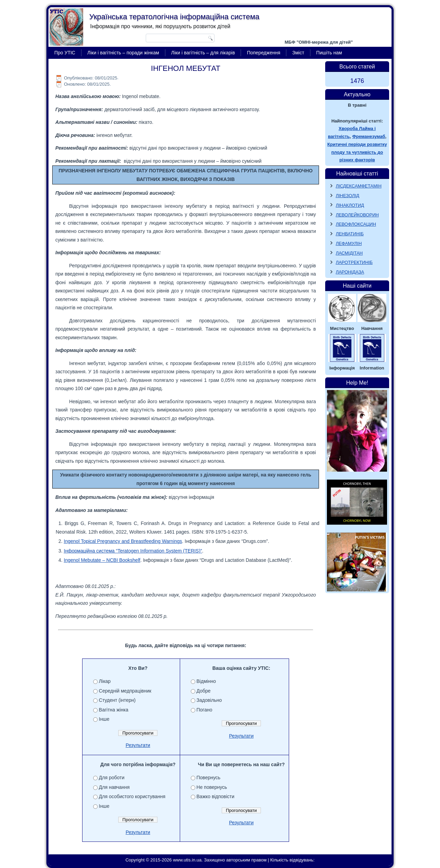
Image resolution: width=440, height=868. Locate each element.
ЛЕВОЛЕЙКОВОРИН (357, 215)
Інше (104, 719)
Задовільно (209, 700)
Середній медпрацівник (125, 691)
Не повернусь (212, 787)
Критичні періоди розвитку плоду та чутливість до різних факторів (357, 152)
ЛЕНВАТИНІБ (350, 234)
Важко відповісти (216, 796)
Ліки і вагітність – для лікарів (203, 53)
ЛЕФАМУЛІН (349, 243)
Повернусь (209, 778)
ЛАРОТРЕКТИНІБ (354, 262)
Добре (204, 691)
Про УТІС (65, 53)
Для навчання (114, 787)
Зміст (298, 53)
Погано (205, 710)
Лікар (105, 681)
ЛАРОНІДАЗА (350, 272)
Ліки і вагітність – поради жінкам (123, 53)
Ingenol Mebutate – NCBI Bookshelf (102, 560)
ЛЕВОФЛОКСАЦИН (356, 224)
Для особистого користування (132, 796)
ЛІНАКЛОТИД (350, 205)
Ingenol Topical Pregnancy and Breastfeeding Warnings (123, 541)
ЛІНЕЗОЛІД (348, 196)
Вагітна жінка (114, 710)
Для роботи (112, 778)
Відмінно (206, 681)
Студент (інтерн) (117, 700)
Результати (138, 745)
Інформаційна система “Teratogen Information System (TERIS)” (133, 551)
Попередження (263, 53)
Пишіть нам (329, 53)
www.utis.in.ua (187, 860)
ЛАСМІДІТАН (349, 253)
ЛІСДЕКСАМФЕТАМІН (359, 186)
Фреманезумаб (369, 136)
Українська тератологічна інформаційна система (174, 17)
